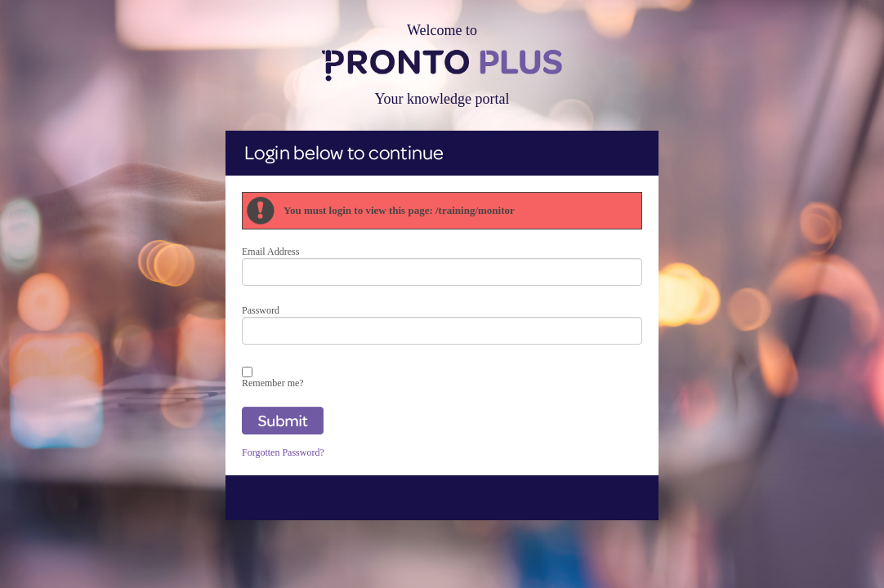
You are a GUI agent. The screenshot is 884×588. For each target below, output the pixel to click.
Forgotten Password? (283, 452)
